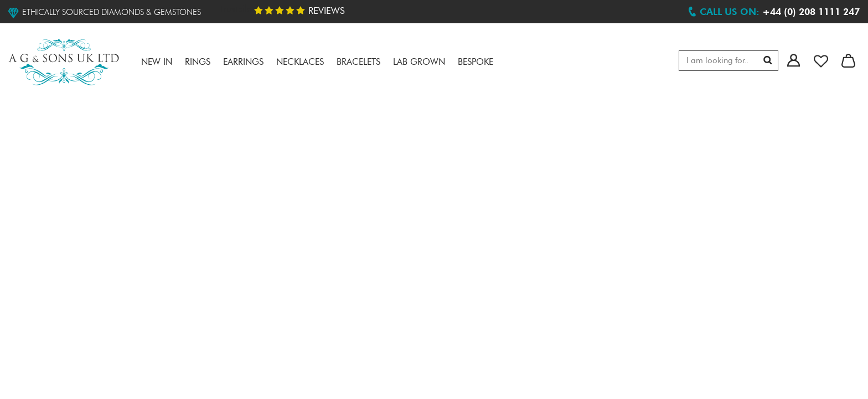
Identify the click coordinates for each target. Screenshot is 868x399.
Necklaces (300, 63)
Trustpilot (237, 9)
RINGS (198, 63)
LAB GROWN (419, 63)
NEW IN (157, 63)
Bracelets (358, 63)
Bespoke (476, 63)
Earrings (243, 63)
